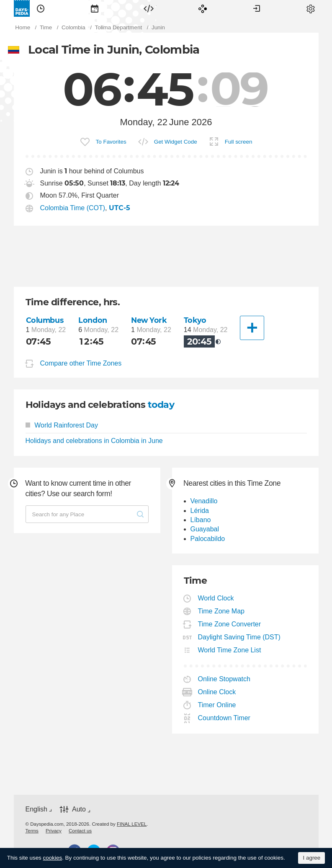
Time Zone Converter (230, 624)
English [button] (36, 809)
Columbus (45, 320)
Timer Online (217, 705)
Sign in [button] (257, 8)
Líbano (201, 520)
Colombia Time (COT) (73, 208)
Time (41, 8)
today (161, 405)
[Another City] (252, 328)
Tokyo (195, 320)
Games (203, 8)
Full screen (239, 142)
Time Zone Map (221, 611)
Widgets (149, 8)
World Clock (216, 598)
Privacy (54, 831)
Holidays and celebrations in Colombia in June (94, 441)
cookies (53, 858)
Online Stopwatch (224, 679)
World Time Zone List (230, 650)
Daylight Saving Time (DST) (239, 637)
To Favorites (111, 142)
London (93, 320)
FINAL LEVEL (132, 824)
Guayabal (205, 529)
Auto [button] (79, 809)
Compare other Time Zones (81, 363)
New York (149, 320)
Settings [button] (311, 8)
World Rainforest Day (62, 425)
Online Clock (217, 692)
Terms (32, 831)
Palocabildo (208, 539)
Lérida (200, 511)
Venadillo (204, 501)
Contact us (80, 831)
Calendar (95, 8)
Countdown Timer (224, 718)
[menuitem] (41, 8)
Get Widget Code (176, 142)
